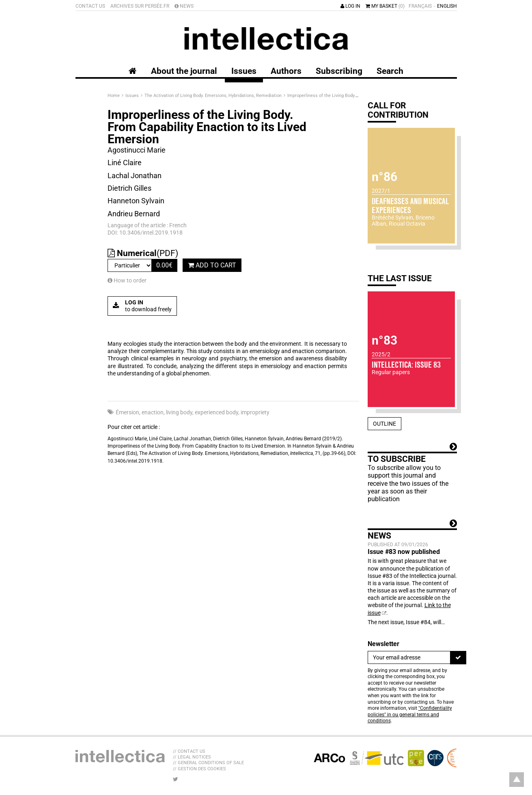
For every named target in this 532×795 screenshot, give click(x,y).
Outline (384, 424)
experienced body (216, 412)
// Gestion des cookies (199, 769)
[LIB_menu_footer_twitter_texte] (176, 779)
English (447, 6)
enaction (153, 412)
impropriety (255, 412)
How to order (127, 280)
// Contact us (189, 751)
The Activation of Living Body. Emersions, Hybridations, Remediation (214, 96)
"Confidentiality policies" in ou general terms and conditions (410, 714)
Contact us (90, 6)
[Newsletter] (409, 657)
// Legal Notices (192, 757)
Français (420, 6)
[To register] (458, 657)
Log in (350, 6)
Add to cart (212, 265)
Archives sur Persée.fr (140, 6)
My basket (385, 6)
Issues (133, 96)
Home (114, 96)
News (184, 6)
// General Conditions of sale (208, 763)
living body (179, 412)
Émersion (127, 412)
